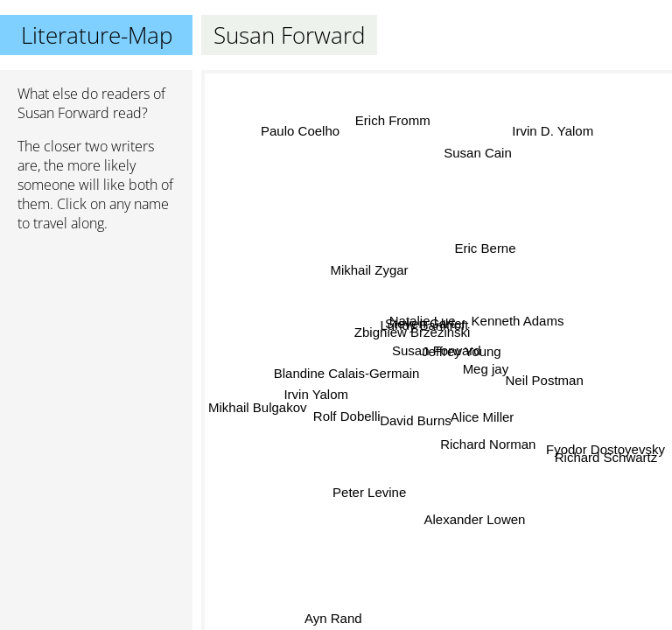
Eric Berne (484, 247)
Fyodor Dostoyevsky (605, 447)
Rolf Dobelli (347, 415)
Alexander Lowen (474, 518)
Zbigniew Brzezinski (413, 333)
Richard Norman (485, 445)
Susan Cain (476, 154)
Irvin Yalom (317, 398)
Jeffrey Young (462, 350)
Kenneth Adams (517, 318)
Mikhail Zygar (369, 270)
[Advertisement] (96, 339)
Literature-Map (97, 35)
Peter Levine (367, 490)
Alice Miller (483, 416)
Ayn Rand (335, 618)
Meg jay (486, 368)
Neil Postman (544, 381)
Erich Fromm (393, 120)
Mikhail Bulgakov (258, 406)
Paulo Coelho (301, 130)
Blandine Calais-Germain (347, 371)
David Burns (416, 421)
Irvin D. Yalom (553, 132)
